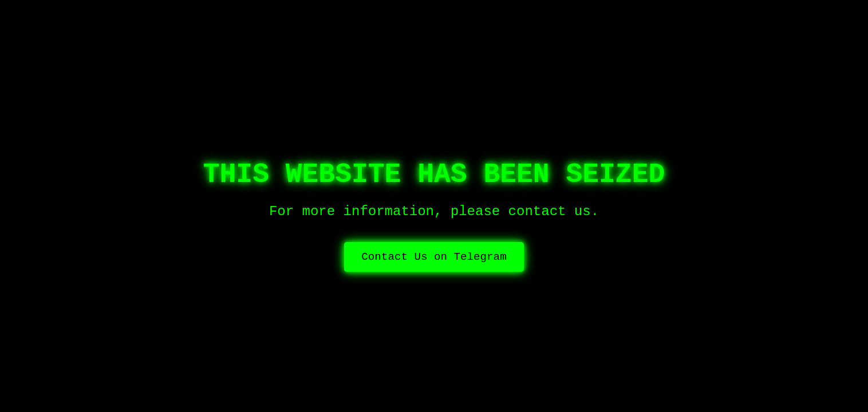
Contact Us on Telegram (434, 257)
